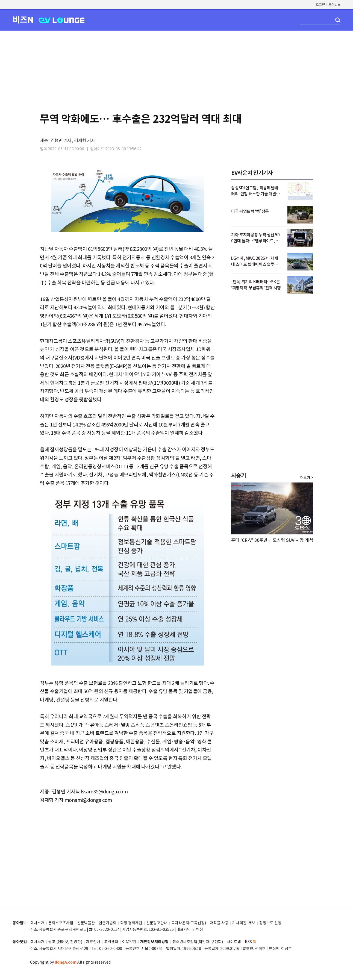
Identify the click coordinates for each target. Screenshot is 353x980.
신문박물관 (86, 923)
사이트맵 (234, 942)
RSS (250, 942)
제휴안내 (93, 942)
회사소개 (37, 923)
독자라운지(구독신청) (189, 923)
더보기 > (307, 478)
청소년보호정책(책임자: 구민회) (198, 942)
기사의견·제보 (244, 923)
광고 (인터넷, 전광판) (65, 942)
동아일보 (334, 5)
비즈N (23, 20)
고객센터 (111, 942)
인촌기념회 (108, 923)
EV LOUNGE (62, 20)
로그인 (320, 5)
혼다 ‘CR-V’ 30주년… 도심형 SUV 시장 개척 (272, 540)
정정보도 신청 (270, 923)
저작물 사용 (219, 923)
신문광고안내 (157, 923)
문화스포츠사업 (61, 923)
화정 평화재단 (131, 923)
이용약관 (129, 942)
